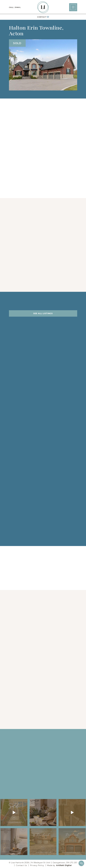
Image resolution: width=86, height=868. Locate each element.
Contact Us (21, 865)
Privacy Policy (37, 865)
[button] (73, 7)
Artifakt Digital (64, 865)
